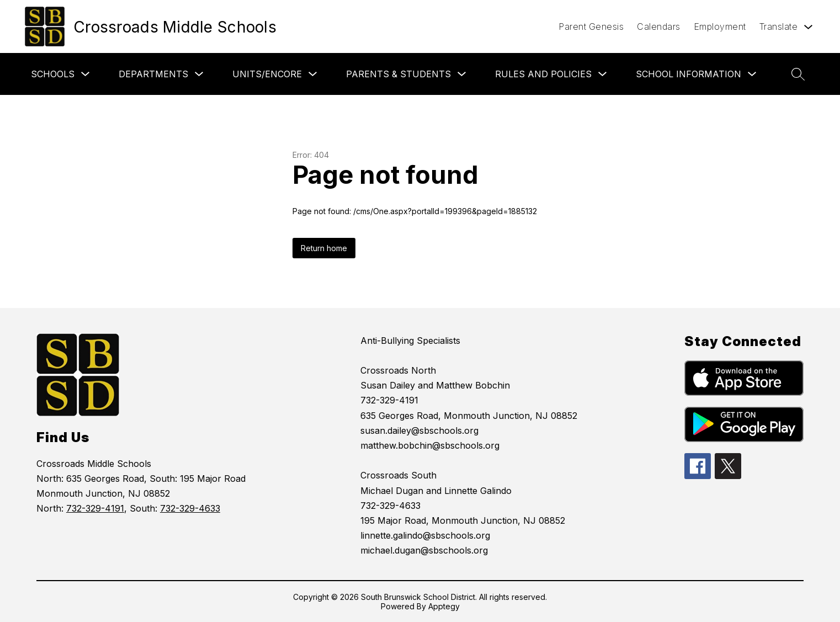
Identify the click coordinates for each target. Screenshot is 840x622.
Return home (324, 248)
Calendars (659, 26)
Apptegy (444, 606)
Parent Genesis (591, 26)
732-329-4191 (95, 508)
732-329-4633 (190, 508)
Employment (720, 26)
